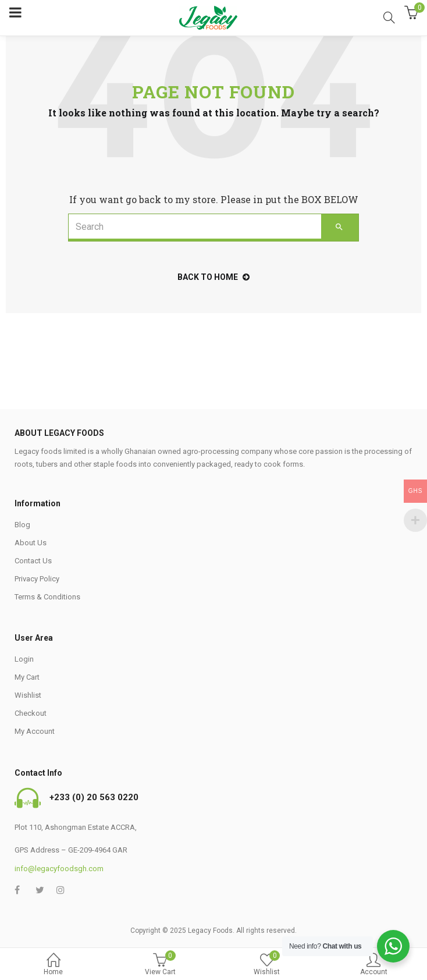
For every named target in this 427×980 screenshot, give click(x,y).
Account (374, 965)
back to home (213, 277)
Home (54, 965)
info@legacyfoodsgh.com (59, 869)
